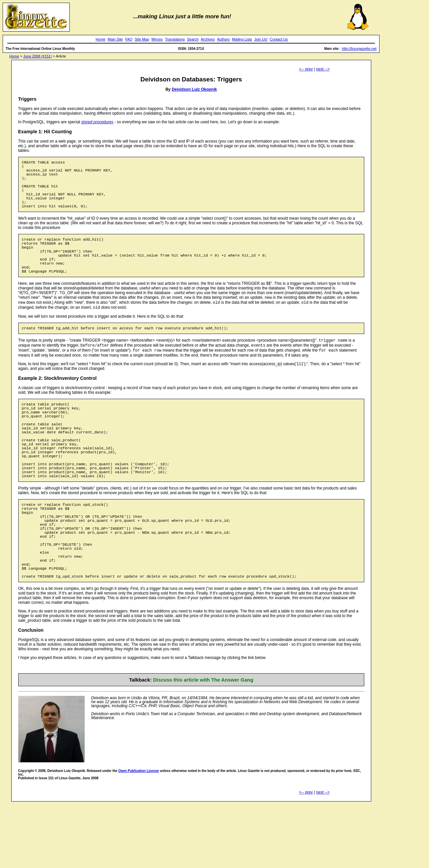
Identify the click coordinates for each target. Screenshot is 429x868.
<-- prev (306, 69)
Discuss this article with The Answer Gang (203, 744)
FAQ (129, 39)
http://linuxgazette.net (359, 49)
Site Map (142, 39)
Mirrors (157, 39)
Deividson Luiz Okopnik (194, 89)
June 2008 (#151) (38, 56)
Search (193, 39)
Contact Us (279, 39)
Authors (223, 39)
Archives (208, 39)
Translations (175, 39)
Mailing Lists (242, 39)
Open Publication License (138, 835)
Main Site (115, 39)
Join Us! (261, 39)
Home (100, 39)
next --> (323, 69)
